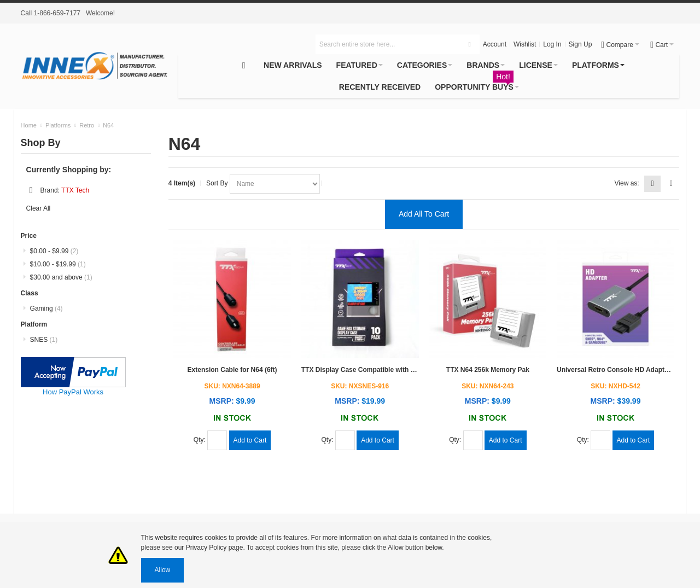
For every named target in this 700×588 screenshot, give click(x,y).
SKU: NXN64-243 (488, 386)
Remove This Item (31, 190)
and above (61, 277)
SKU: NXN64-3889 (232, 386)
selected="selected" (275, 184)
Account (495, 44)
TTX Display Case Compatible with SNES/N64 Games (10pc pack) (403, 370)
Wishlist (525, 44)
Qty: (200, 440)
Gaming (46, 308)
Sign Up (581, 44)
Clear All (39, 208)
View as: (627, 183)
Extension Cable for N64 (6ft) (232, 370)
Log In (552, 44)
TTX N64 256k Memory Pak (488, 370)
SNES (44, 340)
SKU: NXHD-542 (616, 386)
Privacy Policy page (215, 548)
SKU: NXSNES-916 (360, 386)
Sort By (218, 183)
